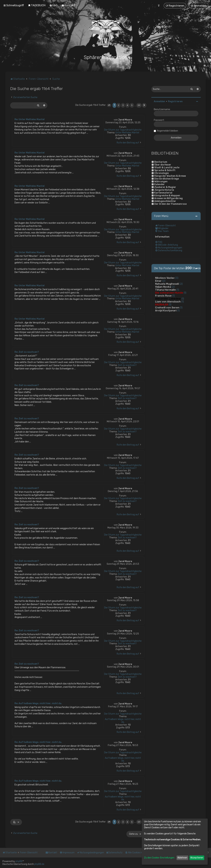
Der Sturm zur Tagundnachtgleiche (123, 130)
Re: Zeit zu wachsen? (27, 352)
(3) (177, 278)
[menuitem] (37, 5)
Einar (158, 281)
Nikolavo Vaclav (165, 278)
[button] (109, 105)
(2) (164, 281)
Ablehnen (182, 858)
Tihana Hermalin (166, 289)
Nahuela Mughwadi (167, 284)
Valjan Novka (163, 286)
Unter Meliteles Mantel (127, 132)
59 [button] (139, 105)
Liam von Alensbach (168, 301)
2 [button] (119, 105)
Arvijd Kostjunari (166, 310)
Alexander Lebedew (168, 298)
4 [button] (127, 105)
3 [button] (123, 105)
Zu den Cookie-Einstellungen (159, 858)
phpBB (19, 861)
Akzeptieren (197, 858)
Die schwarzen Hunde (169, 292)
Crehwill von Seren (167, 307)
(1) (178, 289)
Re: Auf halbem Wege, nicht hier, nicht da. (38, 703)
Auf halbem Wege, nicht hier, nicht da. (123, 720)
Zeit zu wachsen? (127, 365)
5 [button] (132, 105)
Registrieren (175, 101)
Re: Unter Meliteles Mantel (30, 119)
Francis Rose (163, 295)
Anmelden (159, 101)
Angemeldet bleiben (167, 130)
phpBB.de (39, 864)
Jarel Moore (125, 120)
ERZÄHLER (162, 304)
